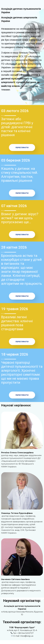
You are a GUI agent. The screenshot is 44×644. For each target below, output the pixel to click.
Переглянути (22, 147)
